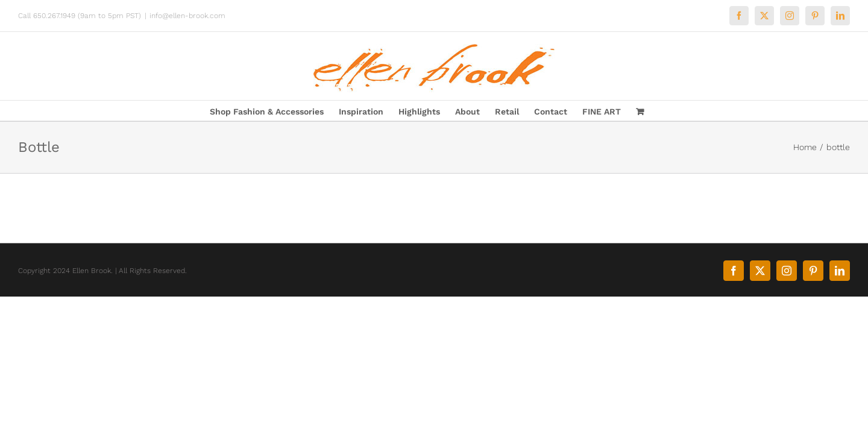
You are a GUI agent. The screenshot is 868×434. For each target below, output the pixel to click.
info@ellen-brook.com (187, 16)
